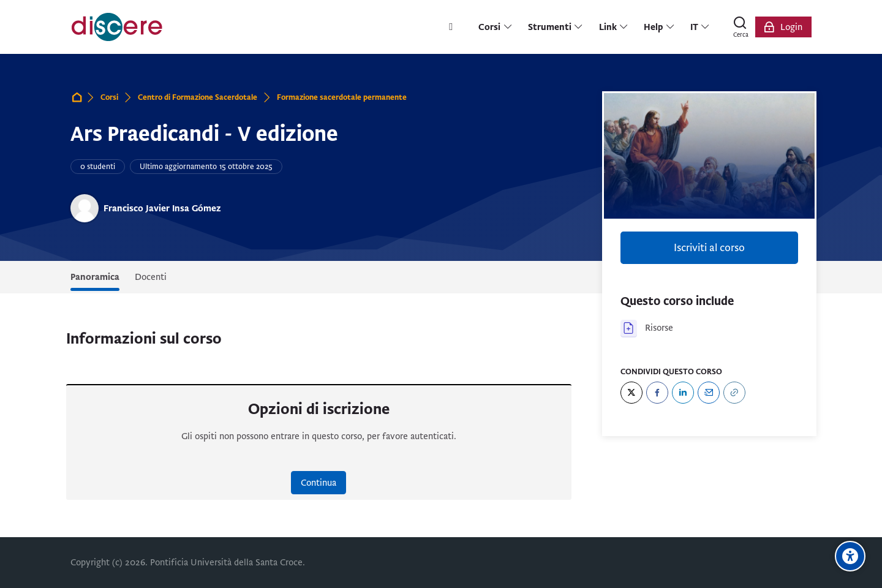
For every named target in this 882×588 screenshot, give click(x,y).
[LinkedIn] (683, 393)
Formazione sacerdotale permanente (342, 97)
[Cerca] (741, 27)
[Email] (709, 393)
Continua (318, 483)
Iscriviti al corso (709, 248)
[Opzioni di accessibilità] (850, 556)
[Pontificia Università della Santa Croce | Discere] (117, 27)
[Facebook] (657, 393)
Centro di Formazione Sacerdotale (198, 97)
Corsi (109, 97)
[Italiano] (700, 27)
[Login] (783, 27)
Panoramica (95, 277)
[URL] (734, 393)
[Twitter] (631, 393)
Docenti (151, 277)
